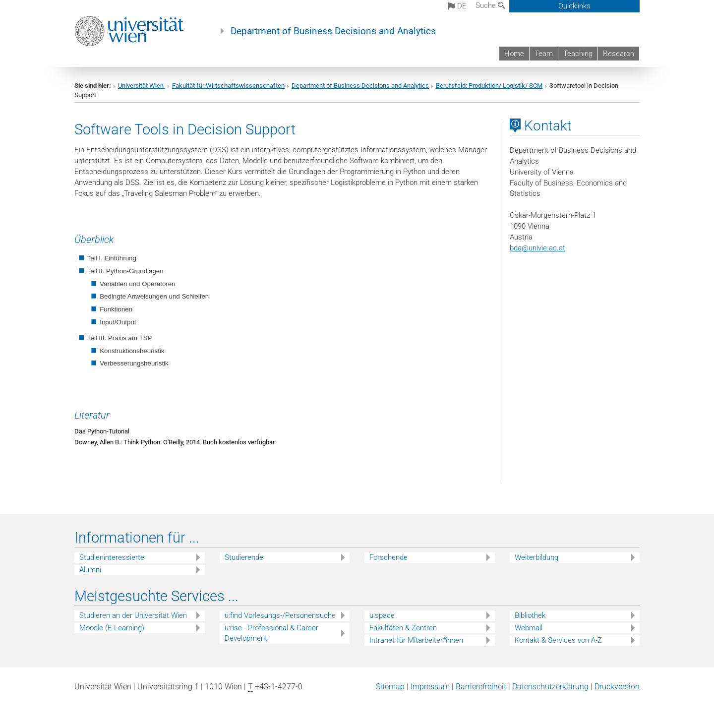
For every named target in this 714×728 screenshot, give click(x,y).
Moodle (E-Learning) (112, 628)
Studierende (244, 557)
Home (514, 54)
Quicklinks (574, 6)
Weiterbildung (536, 557)
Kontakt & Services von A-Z (558, 640)
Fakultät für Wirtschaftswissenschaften (228, 86)
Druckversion (617, 687)
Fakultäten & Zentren (403, 628)
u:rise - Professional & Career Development (271, 633)
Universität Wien (142, 86)
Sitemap (390, 687)
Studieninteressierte (112, 557)
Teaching (578, 54)
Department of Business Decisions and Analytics (333, 31)
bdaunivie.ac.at (537, 248)
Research (619, 54)
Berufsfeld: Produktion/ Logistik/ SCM (489, 86)
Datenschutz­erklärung (550, 687)
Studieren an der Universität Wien (133, 615)
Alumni (90, 570)
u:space (382, 615)
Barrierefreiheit (481, 687)
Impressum (430, 687)
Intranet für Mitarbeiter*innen (416, 640)
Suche (490, 5)
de (457, 6)
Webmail (529, 628)
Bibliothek (530, 615)
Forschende (388, 557)
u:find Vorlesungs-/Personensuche (280, 615)
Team (544, 54)
